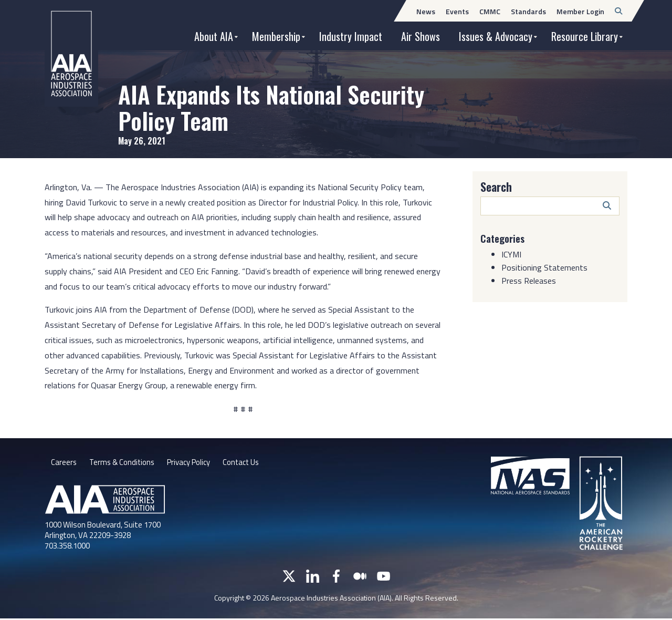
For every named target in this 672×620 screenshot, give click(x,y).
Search (496, 187)
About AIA (214, 36)
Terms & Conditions (125, 463)
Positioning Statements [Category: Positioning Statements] (544, 267)
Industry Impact (351, 36)
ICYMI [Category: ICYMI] (511, 254)
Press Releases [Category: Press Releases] (529, 281)
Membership (276, 36)
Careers (64, 463)
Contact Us (254, 463)
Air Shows (421, 36)
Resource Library (585, 36)
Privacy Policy (197, 463)
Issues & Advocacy (496, 36)
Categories (505, 238)
